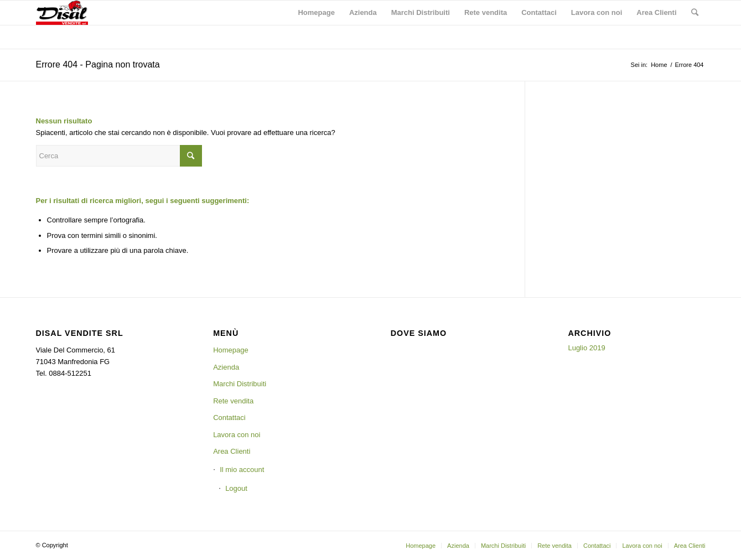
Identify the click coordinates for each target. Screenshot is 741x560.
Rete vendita (233, 401)
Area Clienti (232, 451)
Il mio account (242, 470)
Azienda (226, 367)
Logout (236, 488)
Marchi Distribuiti (240, 384)
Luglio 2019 (586, 348)
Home (659, 65)
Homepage (231, 350)
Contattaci (229, 418)
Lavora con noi (237, 435)
